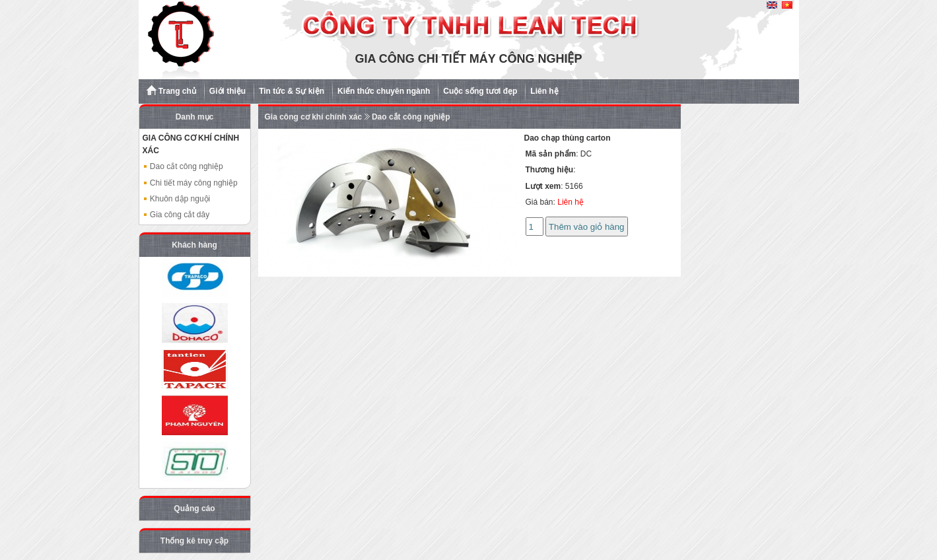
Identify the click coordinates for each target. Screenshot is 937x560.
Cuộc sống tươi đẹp (480, 91)
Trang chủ (171, 90)
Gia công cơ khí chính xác (314, 117)
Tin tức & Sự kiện (292, 91)
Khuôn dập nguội (177, 199)
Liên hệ (544, 91)
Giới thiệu (227, 91)
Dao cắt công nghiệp (183, 166)
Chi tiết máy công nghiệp (190, 183)
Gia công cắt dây (176, 215)
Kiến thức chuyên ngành (384, 91)
